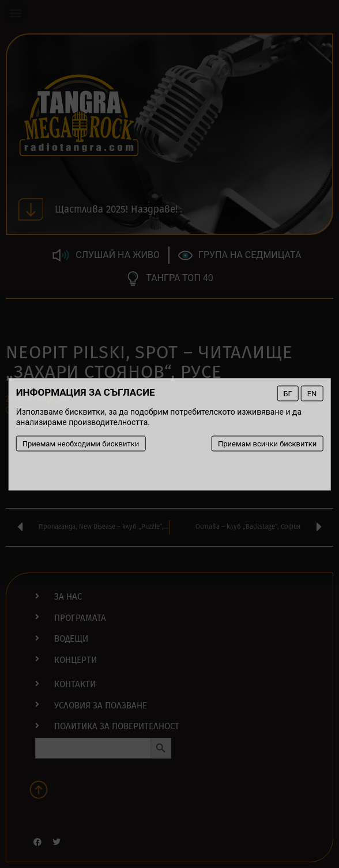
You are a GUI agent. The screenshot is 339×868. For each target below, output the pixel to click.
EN (312, 393)
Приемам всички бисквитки (267, 443)
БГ (287, 393)
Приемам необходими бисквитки (81, 443)
